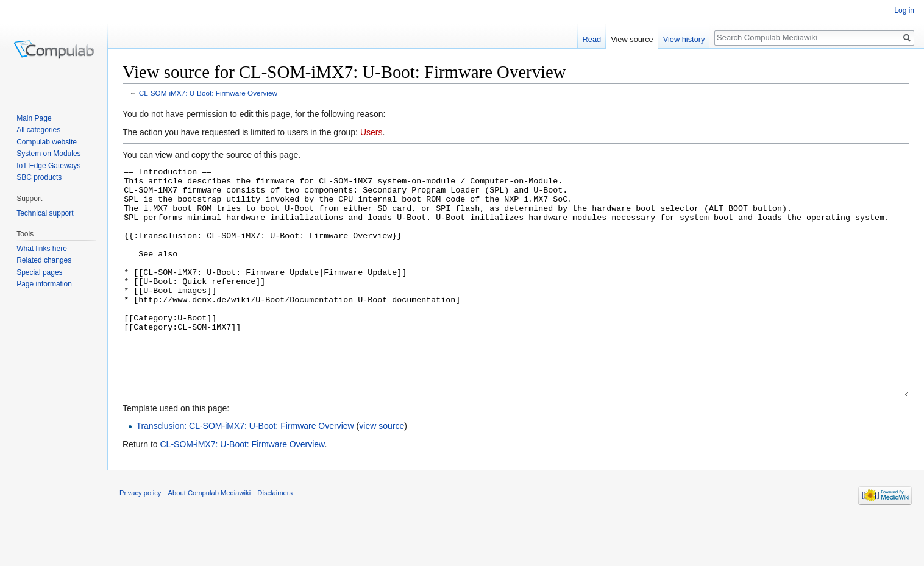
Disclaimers (275, 539)
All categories (38, 130)
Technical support (45, 213)
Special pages (39, 272)
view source (382, 472)
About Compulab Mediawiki (210, 539)
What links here (42, 249)
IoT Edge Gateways (48, 166)
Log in (904, 10)
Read (592, 39)
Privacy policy (140, 539)
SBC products (39, 177)
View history (684, 39)
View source (632, 39)
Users (371, 132)
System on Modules (48, 154)
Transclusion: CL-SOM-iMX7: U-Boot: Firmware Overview (245, 472)
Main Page (34, 118)
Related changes (44, 260)
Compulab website (47, 142)
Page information (44, 284)
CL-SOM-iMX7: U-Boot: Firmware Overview (208, 93)
